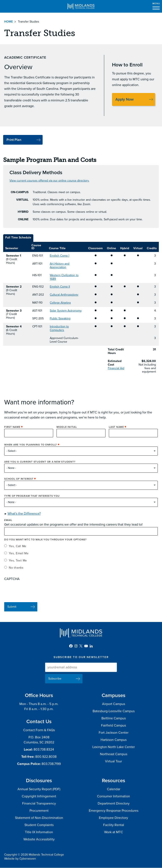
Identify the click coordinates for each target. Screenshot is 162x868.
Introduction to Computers (59, 328)
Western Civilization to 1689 (64, 277)
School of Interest (19, 483)
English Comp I (59, 256)
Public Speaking (60, 318)
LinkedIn (91, 646)
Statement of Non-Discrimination (39, 818)
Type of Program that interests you (32, 500)
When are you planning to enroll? (31, 448)
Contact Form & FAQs (39, 730)
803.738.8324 (44, 750)
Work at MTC (114, 832)
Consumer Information (113, 796)
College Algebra (60, 303)
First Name (12, 431)
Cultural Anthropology (64, 295)
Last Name (116, 431)
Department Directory (114, 803)
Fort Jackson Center (114, 733)
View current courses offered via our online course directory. (49, 181)
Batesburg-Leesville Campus (114, 711)
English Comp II (60, 287)
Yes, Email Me (19, 557)
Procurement (39, 811)
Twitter (81, 646)
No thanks (16, 571)
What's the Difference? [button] (24, 517)
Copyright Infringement (39, 796)
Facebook (71, 646)
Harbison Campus (114, 740)
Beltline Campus (114, 718)
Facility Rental (114, 825)
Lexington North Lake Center (114, 747)
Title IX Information (39, 832)
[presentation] (36, 593)
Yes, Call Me (18, 550)
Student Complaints (39, 825)
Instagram (76, 646)
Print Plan (14, 140)
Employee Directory (113, 818)
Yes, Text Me (18, 564)
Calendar (114, 789)
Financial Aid (116, 368)
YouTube (86, 646)
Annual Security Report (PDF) (39, 789)
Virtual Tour (113, 761)
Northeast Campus (114, 754)
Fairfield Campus (113, 725)
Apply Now (125, 99)
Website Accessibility (39, 839)
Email (8, 524)
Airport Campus (114, 704)
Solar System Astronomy (66, 311)
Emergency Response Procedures (114, 811)
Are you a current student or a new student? (40, 466)
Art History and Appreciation (60, 265)
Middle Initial (67, 431)
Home (9, 22)
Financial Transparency (39, 803)
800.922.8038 (46, 757)
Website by (20, 859)
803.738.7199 (51, 764)
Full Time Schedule (18, 238)
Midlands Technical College (81, 6)
